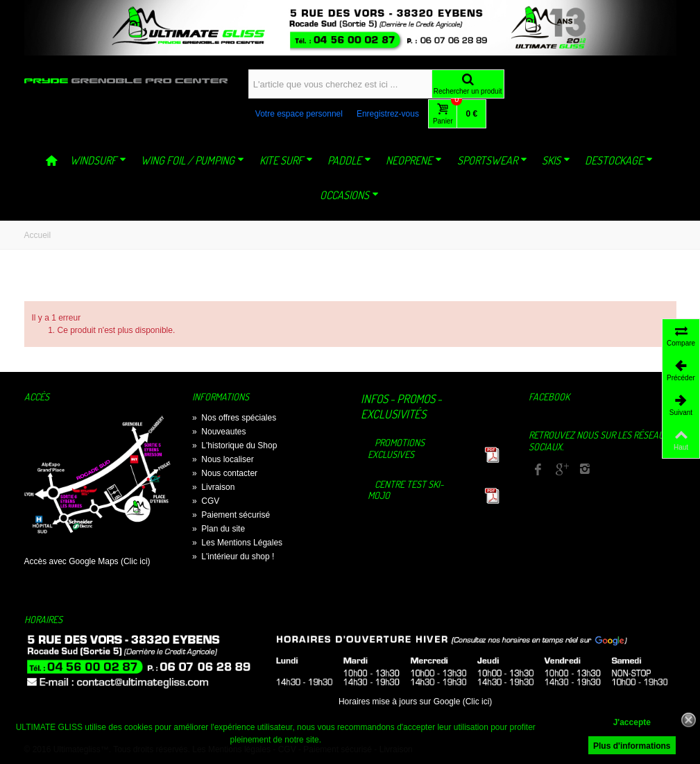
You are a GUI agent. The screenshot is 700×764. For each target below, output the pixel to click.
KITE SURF (286, 160)
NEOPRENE (414, 160)
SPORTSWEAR (492, 160)
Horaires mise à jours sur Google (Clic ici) (415, 702)
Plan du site (219, 529)
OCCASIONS (349, 195)
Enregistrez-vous (388, 114)
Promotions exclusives (396, 448)
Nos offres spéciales (234, 418)
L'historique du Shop (234, 445)
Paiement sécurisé (231, 515)
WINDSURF (98, 160)
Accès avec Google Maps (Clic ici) (87, 561)
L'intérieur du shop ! (233, 557)
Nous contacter (225, 473)
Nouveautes (219, 432)
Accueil (38, 235)
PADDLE (349, 160)
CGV (206, 501)
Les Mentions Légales (237, 543)
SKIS (556, 160)
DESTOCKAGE (619, 160)
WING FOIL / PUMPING (193, 160)
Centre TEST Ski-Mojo (406, 490)
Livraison (213, 487)
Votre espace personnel (299, 114)
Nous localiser (223, 459)
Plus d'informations (632, 746)
